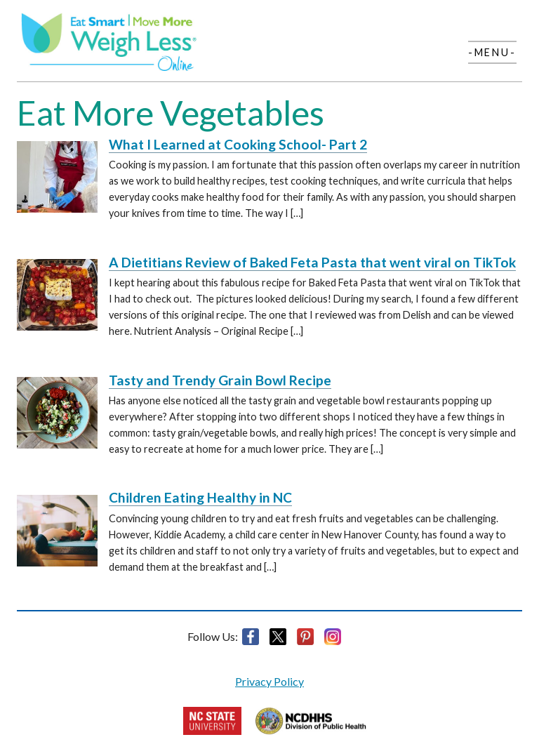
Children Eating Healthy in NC (200, 497)
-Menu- (492, 52)
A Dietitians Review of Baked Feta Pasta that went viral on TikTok (312, 262)
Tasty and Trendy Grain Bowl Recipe (220, 380)
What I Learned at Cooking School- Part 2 (238, 144)
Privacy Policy (269, 681)
